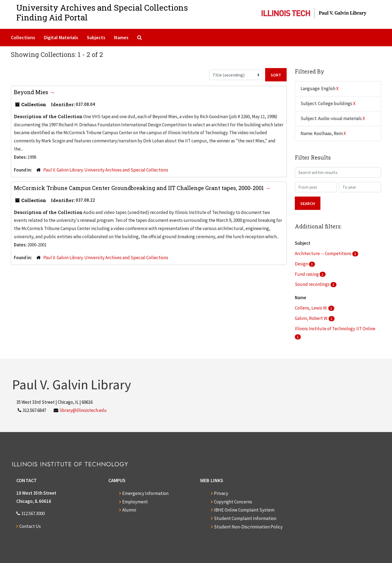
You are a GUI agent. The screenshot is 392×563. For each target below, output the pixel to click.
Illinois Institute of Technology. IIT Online (335, 329)
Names (121, 37)
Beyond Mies (32, 92)
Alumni (129, 510)
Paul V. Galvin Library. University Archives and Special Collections (106, 170)
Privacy (221, 493)
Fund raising (307, 274)
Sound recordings (313, 284)
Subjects (96, 37)
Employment (135, 502)
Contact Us (30, 526)
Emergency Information (145, 493)
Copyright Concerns (233, 502)
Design (302, 264)
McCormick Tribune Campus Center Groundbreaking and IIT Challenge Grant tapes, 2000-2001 (140, 188)
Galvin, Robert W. (312, 318)
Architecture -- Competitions (324, 253)
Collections (23, 37)
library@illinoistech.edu (83, 410)
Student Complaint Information (245, 518)
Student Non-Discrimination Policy (248, 527)
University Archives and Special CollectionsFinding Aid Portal (102, 12)
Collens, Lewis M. (312, 308)
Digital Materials (61, 37)
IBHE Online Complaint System (244, 510)
